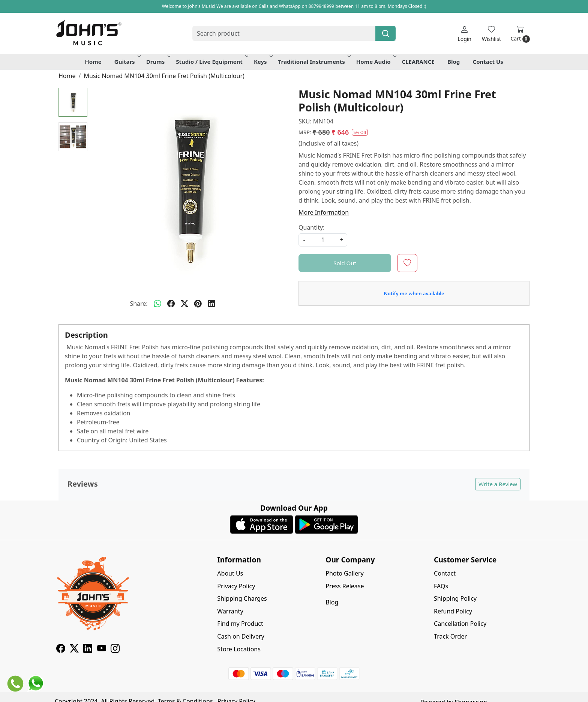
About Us (230, 573)
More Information (324, 212)
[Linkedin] (88, 649)
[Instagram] (115, 649)
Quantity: (311, 227)
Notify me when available (414, 293)
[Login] (464, 34)
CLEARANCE (418, 62)
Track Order (450, 636)
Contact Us (488, 62)
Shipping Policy (455, 598)
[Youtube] (102, 649)
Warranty (230, 611)
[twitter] (184, 304)
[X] (74, 649)
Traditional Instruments (314, 62)
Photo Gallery (345, 573)
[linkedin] (211, 304)
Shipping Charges (242, 598)
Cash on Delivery (241, 636)
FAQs (441, 586)
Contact (445, 573)
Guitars (127, 62)
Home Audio (376, 62)
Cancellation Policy (460, 624)
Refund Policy (453, 611)
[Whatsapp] (157, 304)
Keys (263, 62)
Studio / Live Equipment (211, 62)
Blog (454, 62)
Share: (139, 304)
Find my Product (240, 624)
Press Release (345, 586)
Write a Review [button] (498, 484)
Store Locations (239, 649)
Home (93, 62)
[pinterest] (198, 304)
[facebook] (171, 304)
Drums (158, 62)
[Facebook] (61, 649)
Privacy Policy (236, 586)
